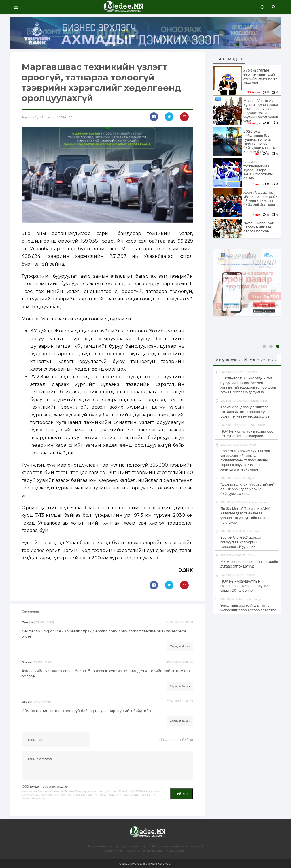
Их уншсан (226, 360)
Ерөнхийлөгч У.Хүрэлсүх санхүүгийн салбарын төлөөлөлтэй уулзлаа (241, 542)
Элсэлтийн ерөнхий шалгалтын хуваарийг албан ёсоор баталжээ (248, 608)
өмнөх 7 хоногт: (261, 7)
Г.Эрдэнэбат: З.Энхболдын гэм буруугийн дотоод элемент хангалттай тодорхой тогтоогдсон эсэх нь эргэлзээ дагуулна (248, 385)
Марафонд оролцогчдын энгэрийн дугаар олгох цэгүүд (249, 564)
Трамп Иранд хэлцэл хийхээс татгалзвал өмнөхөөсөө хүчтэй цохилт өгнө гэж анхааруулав (246, 412)
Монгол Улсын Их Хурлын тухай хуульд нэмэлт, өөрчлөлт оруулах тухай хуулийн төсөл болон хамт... (261, 111)
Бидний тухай (114, 851)
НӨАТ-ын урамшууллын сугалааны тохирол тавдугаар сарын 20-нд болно (245, 586)
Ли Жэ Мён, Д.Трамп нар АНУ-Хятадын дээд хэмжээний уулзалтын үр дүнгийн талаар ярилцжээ (246, 516)
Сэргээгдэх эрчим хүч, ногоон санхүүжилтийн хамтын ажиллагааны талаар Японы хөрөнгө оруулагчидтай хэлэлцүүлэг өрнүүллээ (245, 460)
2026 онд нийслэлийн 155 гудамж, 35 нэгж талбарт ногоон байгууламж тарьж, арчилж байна (260, 142)
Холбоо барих (176, 851)
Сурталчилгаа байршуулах (145, 851)
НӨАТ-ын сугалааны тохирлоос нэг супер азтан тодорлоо (247, 434)
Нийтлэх (182, 794)
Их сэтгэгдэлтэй (259, 360)
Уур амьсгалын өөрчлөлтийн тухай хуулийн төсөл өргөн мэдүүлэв (260, 76)
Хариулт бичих (180, 647)
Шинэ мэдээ (228, 59)
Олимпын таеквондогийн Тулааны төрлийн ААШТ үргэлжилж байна (258, 170)
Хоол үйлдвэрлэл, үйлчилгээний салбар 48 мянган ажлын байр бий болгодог (261, 199)
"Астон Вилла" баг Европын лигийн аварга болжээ (259, 227)
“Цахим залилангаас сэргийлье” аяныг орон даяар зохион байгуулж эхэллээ (247, 489)
